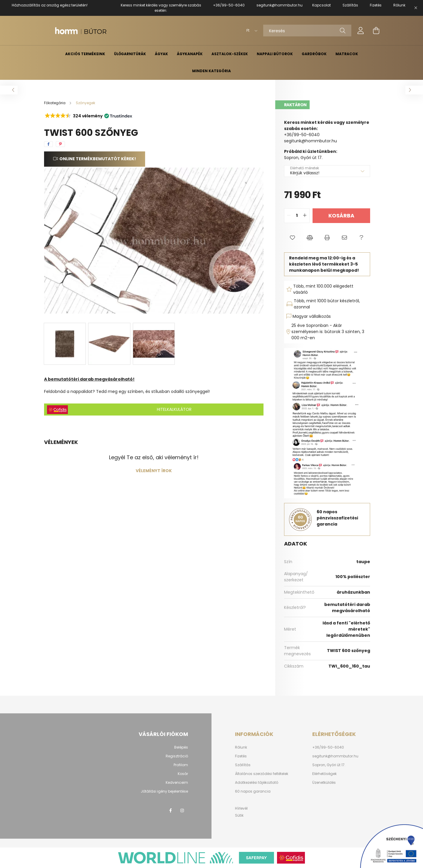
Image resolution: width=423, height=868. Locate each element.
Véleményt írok (154, 471)
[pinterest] (60, 144)
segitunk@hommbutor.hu (280, 5)
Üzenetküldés (324, 783)
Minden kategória (211, 71)
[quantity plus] (305, 216)
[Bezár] (416, 8)
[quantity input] (297, 216)
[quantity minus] (289, 216)
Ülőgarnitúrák (130, 54)
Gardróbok (314, 54)
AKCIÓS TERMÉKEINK (85, 54)
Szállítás (243, 765)
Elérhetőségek (324, 774)
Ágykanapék (190, 54)
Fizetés (241, 756)
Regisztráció (177, 756)
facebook (170, 810)
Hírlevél (241, 808)
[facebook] (48, 144)
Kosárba (341, 216)
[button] (88, 116)
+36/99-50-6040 (229, 5)
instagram (182, 810)
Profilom (181, 765)
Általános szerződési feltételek (262, 774)
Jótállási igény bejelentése (164, 791)
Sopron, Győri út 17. (329, 765)
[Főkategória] (55, 103)
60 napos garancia (253, 791)
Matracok (347, 54)
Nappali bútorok (275, 54)
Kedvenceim (177, 783)
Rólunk (241, 747)
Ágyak (161, 54)
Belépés (181, 747)
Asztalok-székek (230, 54)
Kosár (183, 774)
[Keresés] (307, 31)
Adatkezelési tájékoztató (257, 783)
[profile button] (361, 31)
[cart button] (376, 31)
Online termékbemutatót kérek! (98, 159)
